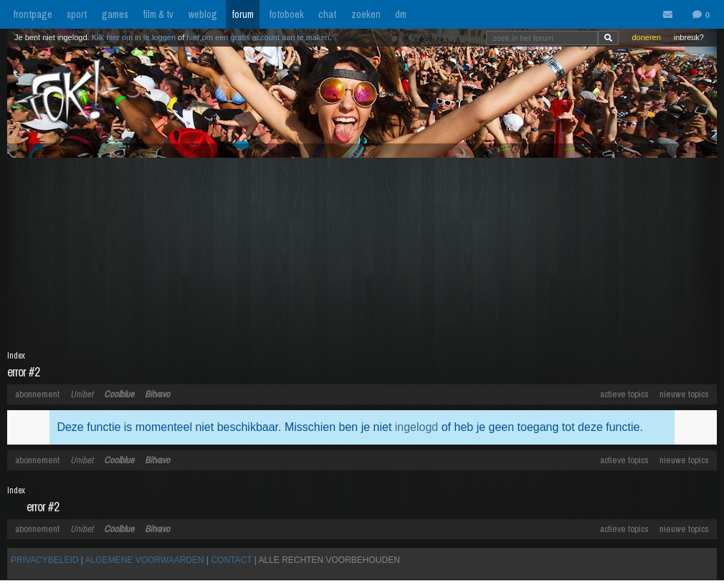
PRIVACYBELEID (44, 560)
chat (327, 14)
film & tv (158, 14)
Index (16, 356)
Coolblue (119, 394)
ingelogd (417, 427)
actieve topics (624, 394)
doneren (646, 37)
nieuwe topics (684, 394)
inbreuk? (689, 37)
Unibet (82, 394)
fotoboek (286, 14)
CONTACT (231, 560)
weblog (203, 14)
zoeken (366, 14)
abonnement (37, 394)
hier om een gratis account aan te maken (258, 37)
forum (243, 14)
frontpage (33, 14)
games (115, 14)
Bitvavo (157, 394)
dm (401, 14)
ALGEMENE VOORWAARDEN (145, 560)
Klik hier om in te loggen (134, 37)
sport (77, 14)
